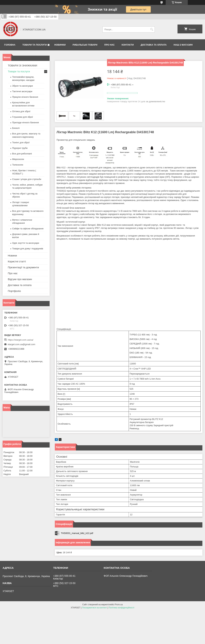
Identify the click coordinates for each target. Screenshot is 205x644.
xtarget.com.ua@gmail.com (21, 344)
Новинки (60, 45)
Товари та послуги (34, 45)
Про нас (109, 45)
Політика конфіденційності (121, 608)
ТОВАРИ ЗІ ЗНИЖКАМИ (23, 65)
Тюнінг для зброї (21, 142)
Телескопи (18, 165)
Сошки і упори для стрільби (27, 179)
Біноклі (16, 128)
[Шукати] (152, 29)
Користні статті (17, 261)
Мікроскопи (18, 159)
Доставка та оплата (154, 45)
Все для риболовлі (22, 154)
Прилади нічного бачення (25, 122)
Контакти (128, 45)
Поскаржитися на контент (94, 608)
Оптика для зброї (21, 111)
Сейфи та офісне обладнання (28, 229)
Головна (10, 45)
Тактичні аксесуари (22, 91)
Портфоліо (14, 291)
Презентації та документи (23, 267)
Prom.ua (119, 605)
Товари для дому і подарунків (28, 249)
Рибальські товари (85, 45)
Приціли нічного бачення (25, 97)
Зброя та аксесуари (22, 86)
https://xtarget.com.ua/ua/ (21, 340)
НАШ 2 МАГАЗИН (183, 45)
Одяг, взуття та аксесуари (26, 243)
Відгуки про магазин (20, 279)
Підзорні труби (20, 148)
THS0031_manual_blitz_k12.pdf (77, 533)
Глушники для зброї (23, 117)
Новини (12, 255)
